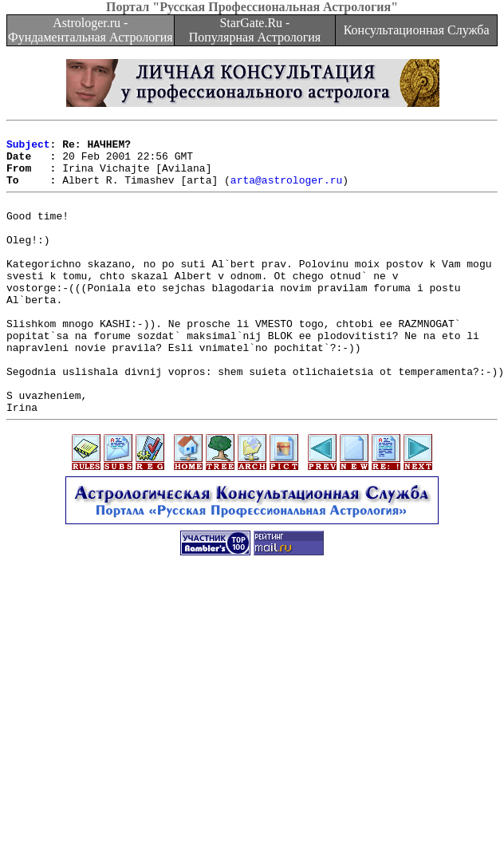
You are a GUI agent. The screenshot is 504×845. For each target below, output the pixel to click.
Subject (28, 148)
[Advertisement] (252, 733)
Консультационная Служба (417, 30)
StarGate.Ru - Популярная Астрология (255, 30)
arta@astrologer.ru (286, 192)
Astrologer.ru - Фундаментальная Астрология (91, 30)
